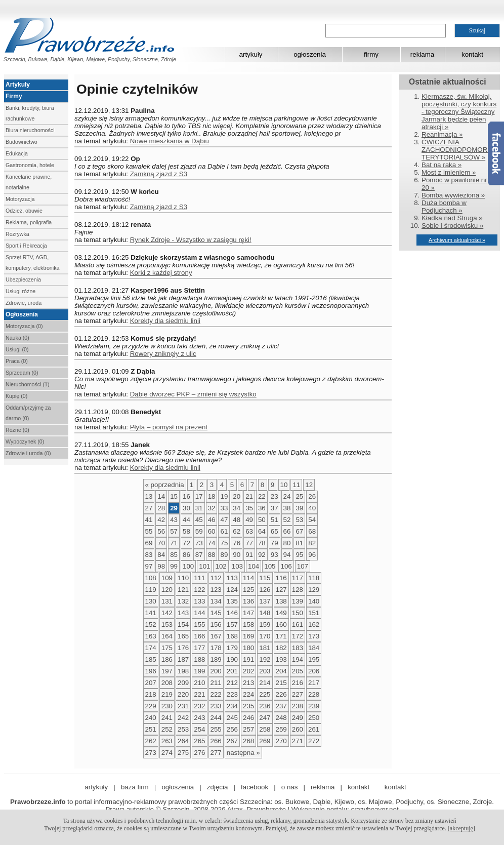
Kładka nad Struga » (452, 218)
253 (183, 729)
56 (161, 531)
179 (232, 648)
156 (216, 625)
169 (248, 636)
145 (216, 613)
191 (248, 659)
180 (248, 648)
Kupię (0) (16, 396)
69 (149, 543)
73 (199, 543)
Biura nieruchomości (30, 130)
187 (183, 659)
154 (183, 625)
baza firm (135, 787)
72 (186, 543)
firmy (371, 54)
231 (183, 706)
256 (232, 729)
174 (151, 648)
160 (281, 625)
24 (287, 496)
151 (314, 613)
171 (281, 636)
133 (199, 601)
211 (216, 683)
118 (314, 578)
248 (281, 718)
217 (314, 683)
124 (232, 590)
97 (149, 566)
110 (183, 578)
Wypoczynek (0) (25, 441)
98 (161, 566)
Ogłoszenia (22, 314)
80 (287, 543)
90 (237, 555)
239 (314, 706)
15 (174, 496)
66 (287, 531)
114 (248, 578)
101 (204, 566)
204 (281, 671)
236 (265, 706)
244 (216, 718)
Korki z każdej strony (161, 273)
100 (188, 566)
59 (199, 531)
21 (249, 496)
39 (299, 508)
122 (199, 590)
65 (275, 531)
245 (232, 718)
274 (167, 753)
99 (174, 566)
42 (161, 520)
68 (312, 531)
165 (183, 636)
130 (151, 601)
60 (212, 531)
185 (151, 659)
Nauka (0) (17, 338)
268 (248, 741)
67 (299, 531)
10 (284, 485)
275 (183, 753)
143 (183, 613)
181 (265, 648)
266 (216, 741)
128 (298, 590)
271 (298, 741)
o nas (290, 787)
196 (151, 671)
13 (149, 496)
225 (265, 694)
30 (186, 508)
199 (199, 671)
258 (265, 729)
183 (298, 648)
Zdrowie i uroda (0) (28, 453)
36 (262, 508)
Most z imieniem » (449, 172)
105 (270, 566)
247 (265, 718)
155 (199, 625)
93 (275, 555)
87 (199, 555)
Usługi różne (20, 291)
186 (167, 659)
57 (174, 531)
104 (254, 566)
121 (183, 590)
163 (151, 636)
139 (298, 601)
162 (314, 625)
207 (151, 683)
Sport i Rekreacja (26, 246)
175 (167, 648)
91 (249, 555)
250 (314, 718)
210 (199, 683)
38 (287, 508)
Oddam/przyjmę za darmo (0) (28, 413)
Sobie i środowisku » (452, 226)
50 (262, 520)
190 (232, 659)
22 (262, 496)
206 (314, 671)
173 (314, 636)
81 (299, 543)
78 (262, 543)
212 (232, 683)
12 (309, 485)
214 (265, 683)
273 (151, 753)
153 (167, 625)
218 (151, 694)
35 (249, 508)
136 (248, 601)
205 (298, 671)
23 (275, 496)
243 (199, 718)
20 (237, 496)
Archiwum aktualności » (457, 240)
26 (312, 496)
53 (299, 520)
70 (161, 543)
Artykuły (18, 85)
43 (174, 520)
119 (151, 590)
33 (224, 508)
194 (298, 659)
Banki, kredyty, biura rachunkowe (30, 113)
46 (212, 520)
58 (186, 531)
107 (303, 566)
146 (232, 613)
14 (161, 496)
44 (186, 520)
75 (224, 543)
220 (183, 694)
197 (167, 671)
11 (296, 485)
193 (281, 659)
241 (167, 718)
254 (199, 729)
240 (151, 718)
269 (265, 741)
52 (287, 520)
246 (248, 718)
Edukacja (17, 153)
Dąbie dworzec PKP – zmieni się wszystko (193, 394)
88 (212, 555)
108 (151, 578)
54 (312, 520)
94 (287, 555)
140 (314, 601)
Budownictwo (22, 142)
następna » (243, 753)
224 (248, 694)
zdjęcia (218, 787)
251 (151, 729)
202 (248, 671)
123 (216, 590)
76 (237, 543)
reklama (422, 54)
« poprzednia (165, 485)
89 (224, 555)
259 (281, 729)
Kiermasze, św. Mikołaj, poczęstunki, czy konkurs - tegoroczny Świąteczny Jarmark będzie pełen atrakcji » (459, 112)
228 (314, 694)
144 (199, 613)
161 (298, 625)
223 (232, 694)
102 (221, 566)
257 (248, 729)
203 (265, 671)
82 (312, 543)
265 (199, 741)
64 (262, 531)
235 (248, 706)
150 (298, 613)
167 (216, 636)
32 (212, 508)
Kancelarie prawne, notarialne (29, 182)
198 (183, 671)
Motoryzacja (20, 199)
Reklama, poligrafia (29, 222)
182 (281, 648)
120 (167, 590)
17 (199, 496)
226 (281, 694)
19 (224, 496)
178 (216, 648)
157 (232, 625)
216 (298, 683)
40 (312, 508)
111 (199, 578)
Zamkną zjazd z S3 (159, 174)
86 (186, 555)
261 (314, 729)
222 (216, 694)
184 (314, 648)
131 (167, 601)
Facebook (496, 153)
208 (167, 683)
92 (262, 555)
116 (281, 578)
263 (167, 741)
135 (232, 601)
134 (216, 601)
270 (281, 741)
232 (199, 706)
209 (183, 683)
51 (275, 520)
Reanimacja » (442, 134)
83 (149, 555)
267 (232, 741)
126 (265, 590)
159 (265, 625)
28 (161, 508)
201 (232, 671)
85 (174, 555)
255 (216, 729)
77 (249, 543)
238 (298, 706)
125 (248, 590)
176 (183, 648)
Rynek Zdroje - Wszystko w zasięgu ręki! (191, 240)
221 (199, 694)
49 (249, 520)
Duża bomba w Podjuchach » (444, 207)
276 (199, 753)
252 (167, 729)
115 (265, 578)
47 (224, 520)
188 (199, 659)
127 (281, 590)
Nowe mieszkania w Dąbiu (170, 141)
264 (183, 741)
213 (248, 683)
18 (212, 496)
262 (151, 741)
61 (224, 531)
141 (151, 613)
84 (161, 555)
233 (216, 706)
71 (174, 543)
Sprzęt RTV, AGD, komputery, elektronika (32, 263)
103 (237, 566)
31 (199, 508)
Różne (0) (17, 430)
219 (167, 694)
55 (149, 531)
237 (281, 706)
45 (199, 520)
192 (265, 659)
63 (249, 531)
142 (167, 613)
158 (248, 625)
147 (248, 613)
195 (314, 659)
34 (237, 508)
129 (314, 590)
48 (237, 520)
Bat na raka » (442, 165)
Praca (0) (17, 361)
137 (265, 601)
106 (286, 566)
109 (167, 578)
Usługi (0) (17, 349)
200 (216, 671)
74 (212, 543)
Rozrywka (17, 234)
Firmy (14, 96)
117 (298, 578)
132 (183, 601)
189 (216, 659)
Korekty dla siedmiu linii (165, 321)
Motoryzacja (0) (24, 326)
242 (183, 718)
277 (216, 753)
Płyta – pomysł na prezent (169, 427)
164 (167, 636)
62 (237, 531)
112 (216, 578)
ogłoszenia (310, 54)
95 (299, 555)
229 (151, 706)
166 (199, 636)
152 (151, 625)
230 (167, 706)
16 (186, 496)
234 (232, 706)
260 (298, 729)
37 (275, 508)
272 (314, 741)
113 (232, 578)
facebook (255, 787)
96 (312, 555)
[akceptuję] (461, 828)
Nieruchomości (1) (27, 384)
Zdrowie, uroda (24, 303)
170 (265, 636)
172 (298, 636)
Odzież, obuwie (24, 211)
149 (281, 613)
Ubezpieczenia (23, 279)
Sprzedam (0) (22, 373)
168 (232, 636)
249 (298, 718)
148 (265, 613)
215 (281, 683)
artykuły (251, 54)
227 (298, 694)
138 (281, 601)
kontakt (472, 54)
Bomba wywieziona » (453, 195)
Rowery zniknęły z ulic (163, 354)
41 (149, 520)
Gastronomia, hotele (30, 165)
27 (149, 508)
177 (199, 648)
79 (275, 543)
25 (299, 496)
